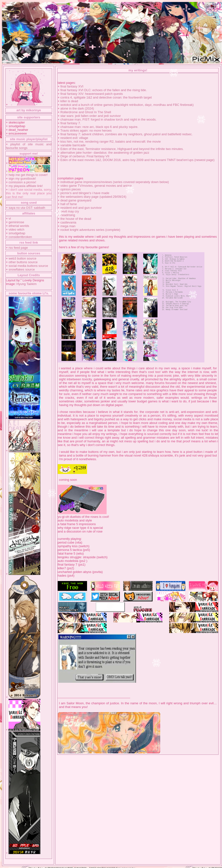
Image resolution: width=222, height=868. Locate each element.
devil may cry (70, 211)
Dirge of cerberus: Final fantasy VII (85, 156)
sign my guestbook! (22, 179)
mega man (68, 226)
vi (10, 218)
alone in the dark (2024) (77, 108)
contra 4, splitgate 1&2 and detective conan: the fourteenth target (106, 97)
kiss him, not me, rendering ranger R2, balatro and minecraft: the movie (111, 142)
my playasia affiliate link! (26, 186)
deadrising (68, 215)
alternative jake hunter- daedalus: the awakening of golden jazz (105, 153)
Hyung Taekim (26, 284)
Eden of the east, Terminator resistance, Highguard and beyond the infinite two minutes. (122, 149)
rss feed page (18, 248)
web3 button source (22, 258)
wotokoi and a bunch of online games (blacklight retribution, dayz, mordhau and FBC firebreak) (127, 105)
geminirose (16, 222)
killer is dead (69, 101)
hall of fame (69, 204)
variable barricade (73, 145)
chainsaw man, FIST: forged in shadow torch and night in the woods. (108, 119)
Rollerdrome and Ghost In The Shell (86, 112)
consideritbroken (20, 237)
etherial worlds (19, 226)
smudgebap (17, 233)
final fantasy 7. (71, 123)
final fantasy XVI (72, 86)
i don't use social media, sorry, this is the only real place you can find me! (29, 193)
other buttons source (23, 262)
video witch (16, 229)
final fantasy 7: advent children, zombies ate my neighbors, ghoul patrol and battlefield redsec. (127, 134)
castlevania (68, 222)
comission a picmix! (22, 182)
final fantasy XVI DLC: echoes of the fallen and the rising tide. (104, 90)
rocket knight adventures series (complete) (90, 230)
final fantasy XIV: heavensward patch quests (92, 94)
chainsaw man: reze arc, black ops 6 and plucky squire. (99, 127)
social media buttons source (28, 266)
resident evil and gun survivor (81, 208)
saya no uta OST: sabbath (27, 208)
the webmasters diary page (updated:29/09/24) (93, 197)
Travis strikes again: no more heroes (86, 130)
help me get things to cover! (28, 175)
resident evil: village (74, 138)
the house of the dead (76, 219)
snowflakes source (22, 269)
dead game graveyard (76, 200)
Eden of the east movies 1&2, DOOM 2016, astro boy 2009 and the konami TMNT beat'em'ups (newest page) (137, 160)
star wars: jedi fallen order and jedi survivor (91, 116)
